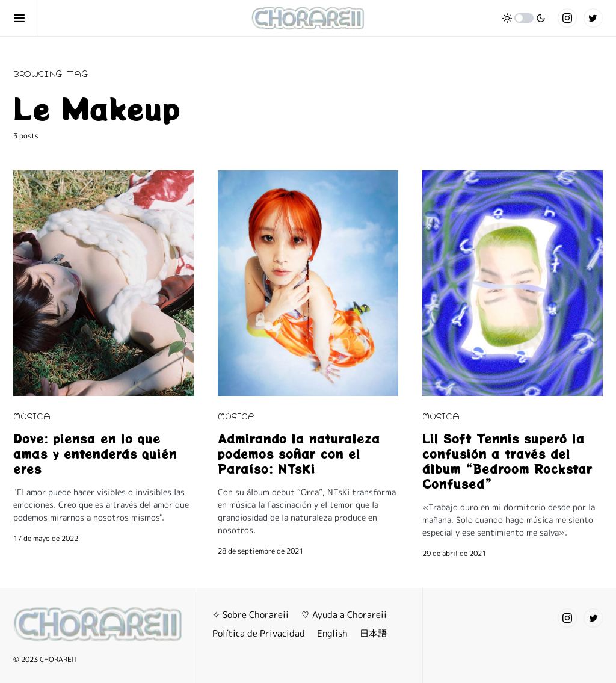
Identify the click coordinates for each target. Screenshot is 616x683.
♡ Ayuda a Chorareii (344, 615)
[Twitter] (593, 18)
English (332, 633)
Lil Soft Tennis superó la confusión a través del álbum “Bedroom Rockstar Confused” (507, 461)
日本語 (373, 633)
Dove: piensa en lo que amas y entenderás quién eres (95, 453)
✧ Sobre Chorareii (251, 615)
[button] (26, 18)
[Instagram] (567, 18)
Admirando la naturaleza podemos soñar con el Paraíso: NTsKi (299, 453)
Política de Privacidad (259, 633)
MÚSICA (32, 416)
